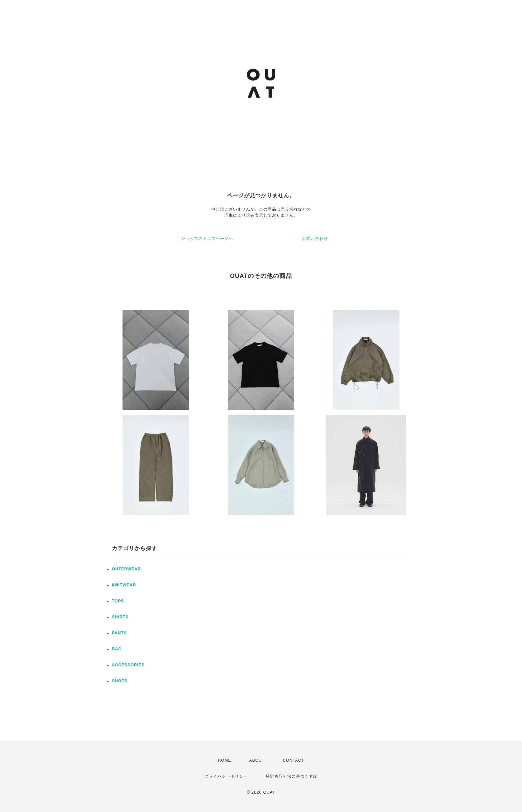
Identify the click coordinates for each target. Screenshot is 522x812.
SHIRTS (120, 617)
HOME (224, 760)
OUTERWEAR (126, 569)
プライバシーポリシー (226, 776)
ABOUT (257, 760)
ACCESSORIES (128, 665)
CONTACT (293, 760)
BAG (117, 649)
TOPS (118, 601)
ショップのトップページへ (207, 239)
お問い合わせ (315, 239)
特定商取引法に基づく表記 (292, 776)
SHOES (120, 681)
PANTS (119, 633)
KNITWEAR (124, 585)
